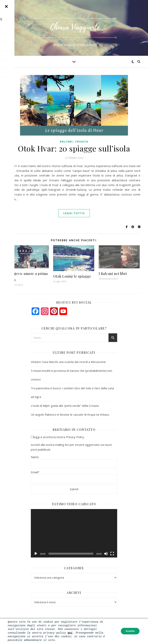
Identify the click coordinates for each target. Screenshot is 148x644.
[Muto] (106, 554)
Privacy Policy (75, 437)
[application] (74, 533)
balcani (66, 142)
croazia (82, 142)
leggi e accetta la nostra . (58, 437)
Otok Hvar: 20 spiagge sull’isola (74, 148)
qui (70, 633)
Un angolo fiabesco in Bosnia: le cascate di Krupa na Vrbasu (70, 414)
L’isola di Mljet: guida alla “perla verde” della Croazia (65, 406)
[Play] (36, 554)
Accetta (129, 631)
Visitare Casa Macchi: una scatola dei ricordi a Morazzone (68, 362)
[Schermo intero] (112, 554)
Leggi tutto (74, 213)
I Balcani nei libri (113, 274)
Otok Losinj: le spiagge (72, 276)
